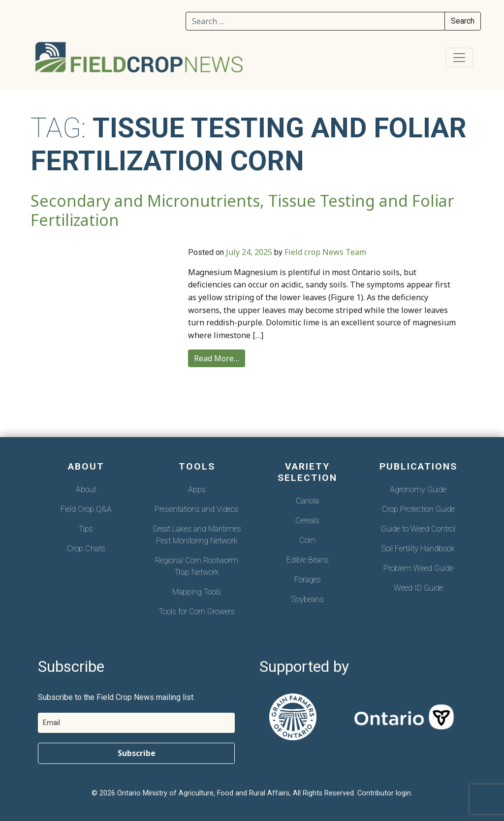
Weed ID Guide (418, 588)
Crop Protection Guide (418, 509)
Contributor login (384, 793)
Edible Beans (308, 560)
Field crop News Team (325, 252)
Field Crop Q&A (86, 509)
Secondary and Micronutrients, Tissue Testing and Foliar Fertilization (242, 210)
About (86, 489)
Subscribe (137, 753)
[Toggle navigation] (459, 58)
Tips (86, 529)
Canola (307, 501)
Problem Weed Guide (418, 568)
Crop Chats (86, 549)
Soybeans (308, 599)
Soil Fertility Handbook (418, 549)
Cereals (307, 521)
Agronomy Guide (418, 489)
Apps (197, 489)
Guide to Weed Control (418, 529)
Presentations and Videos (197, 509)
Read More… (217, 358)
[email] (136, 723)
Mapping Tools (197, 592)
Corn (307, 540)
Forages (308, 580)
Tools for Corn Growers (197, 612)
